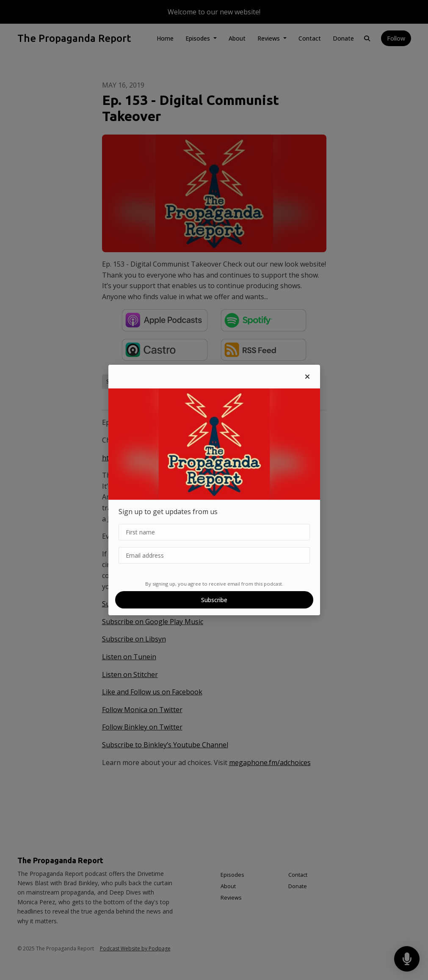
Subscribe (214, 600)
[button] (307, 377)
